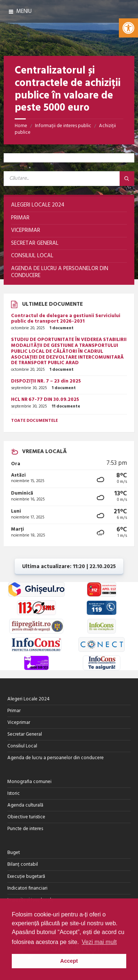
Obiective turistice (26, 817)
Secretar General (25, 734)
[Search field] (69, 179)
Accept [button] (69, 961)
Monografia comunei (29, 782)
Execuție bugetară (26, 877)
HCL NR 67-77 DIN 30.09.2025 (45, 400)
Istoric (14, 794)
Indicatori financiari (27, 888)
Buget (14, 853)
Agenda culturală (25, 805)
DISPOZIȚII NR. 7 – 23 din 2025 (46, 381)
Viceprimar (19, 723)
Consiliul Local (22, 746)
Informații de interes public (63, 126)
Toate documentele (34, 421)
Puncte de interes (25, 829)
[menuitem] (69, 205)
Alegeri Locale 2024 (29, 699)
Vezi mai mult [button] (99, 942)
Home (21, 126)
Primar (14, 711)
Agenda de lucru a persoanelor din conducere (56, 758)
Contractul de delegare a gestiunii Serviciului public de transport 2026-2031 (66, 319)
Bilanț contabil (23, 864)
